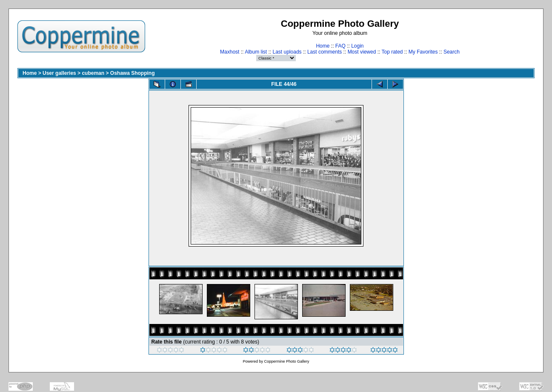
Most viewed (362, 52)
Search (452, 52)
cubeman (93, 73)
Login (357, 46)
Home (323, 46)
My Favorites (423, 52)
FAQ (340, 46)
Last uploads (287, 52)
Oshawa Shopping (133, 73)
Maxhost (230, 52)
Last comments (325, 52)
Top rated (392, 52)
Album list (256, 52)
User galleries (59, 73)
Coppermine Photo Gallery (286, 361)
